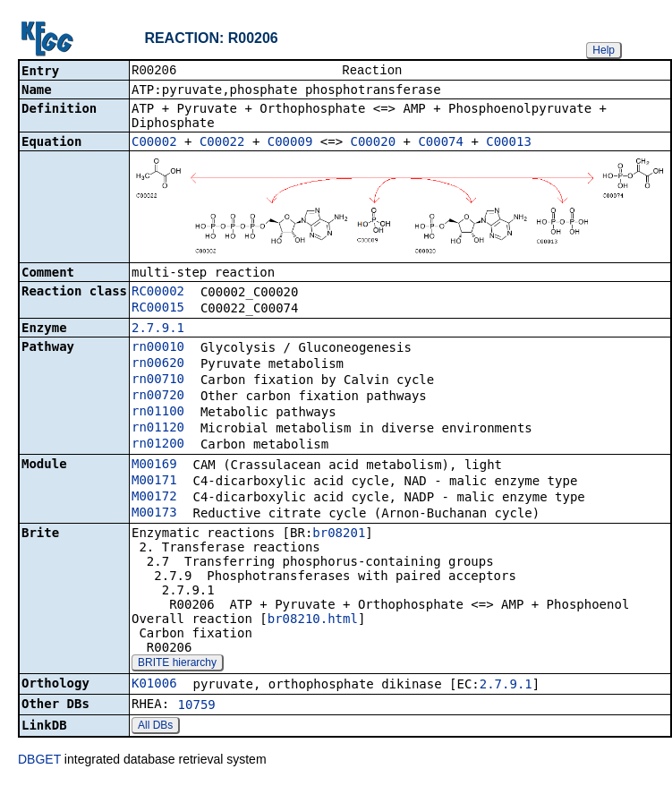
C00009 (290, 143)
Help (604, 50)
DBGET (39, 761)
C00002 (154, 143)
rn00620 (158, 364)
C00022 (222, 143)
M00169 (154, 466)
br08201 (339, 534)
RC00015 (158, 309)
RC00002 (158, 293)
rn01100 (158, 413)
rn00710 (158, 380)
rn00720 (158, 397)
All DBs (155, 727)
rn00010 (158, 348)
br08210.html (313, 620)
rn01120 (158, 429)
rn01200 (158, 445)
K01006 (154, 685)
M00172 (154, 498)
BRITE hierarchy (177, 664)
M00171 (154, 482)
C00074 (441, 143)
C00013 (509, 143)
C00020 (374, 143)
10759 (197, 706)
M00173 (154, 514)
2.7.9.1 (158, 329)
